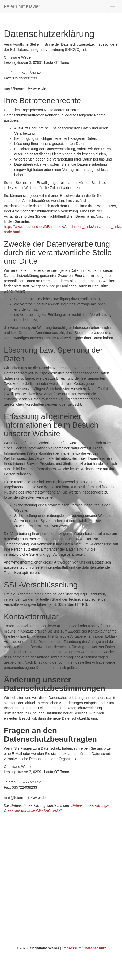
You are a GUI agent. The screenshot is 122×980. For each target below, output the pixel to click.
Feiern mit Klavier (22, 6)
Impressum (72, 948)
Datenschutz (95, 948)
